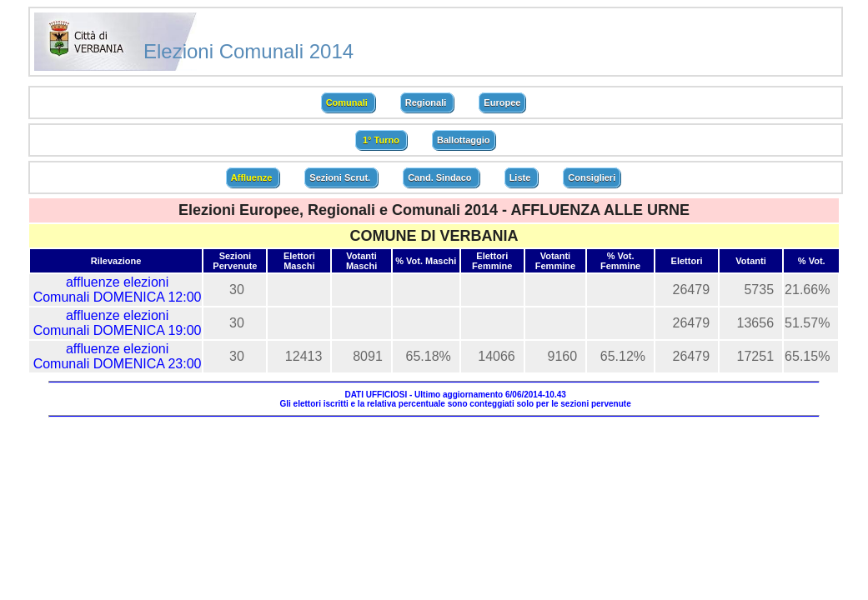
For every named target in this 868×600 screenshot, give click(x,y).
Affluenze (253, 177)
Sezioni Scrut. (341, 177)
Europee (502, 102)
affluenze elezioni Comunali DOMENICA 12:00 (118, 290)
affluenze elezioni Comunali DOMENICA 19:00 (118, 323)
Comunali (348, 102)
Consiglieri (592, 177)
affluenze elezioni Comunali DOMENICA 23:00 (118, 356)
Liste (522, 177)
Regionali (427, 102)
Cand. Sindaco (441, 177)
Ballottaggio (464, 140)
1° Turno (381, 140)
